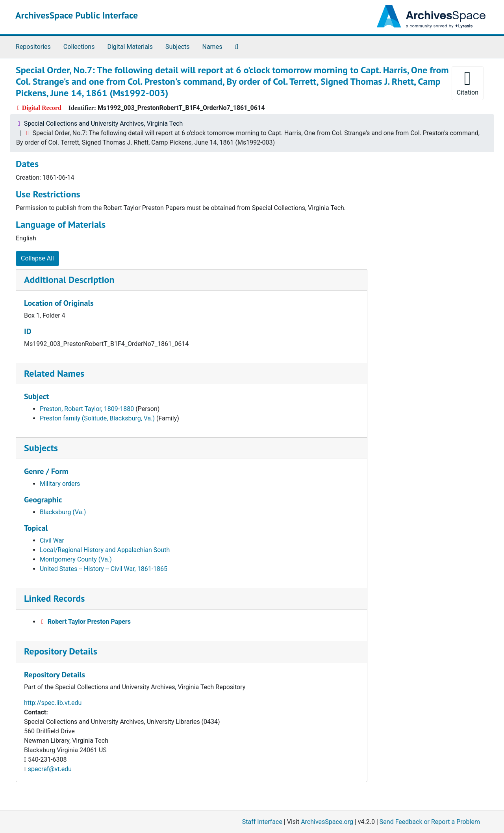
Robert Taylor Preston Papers (89, 622)
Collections (79, 47)
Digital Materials (130, 47)
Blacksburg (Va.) (63, 512)
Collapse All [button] (37, 258)
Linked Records (54, 598)
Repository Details (61, 651)
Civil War (52, 540)
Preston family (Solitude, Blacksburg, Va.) (97, 418)
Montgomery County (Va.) (76, 559)
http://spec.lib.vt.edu (53, 703)
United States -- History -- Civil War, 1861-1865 (104, 569)
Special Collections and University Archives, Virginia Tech (103, 124)
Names (212, 47)
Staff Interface (262, 822)
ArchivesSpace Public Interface (77, 15)
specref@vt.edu (50, 769)
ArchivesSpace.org (327, 822)
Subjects (177, 47)
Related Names (54, 373)
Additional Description (69, 280)
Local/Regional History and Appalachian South (105, 550)
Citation (468, 83)
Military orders (60, 484)
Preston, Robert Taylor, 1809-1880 (87, 409)
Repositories (33, 47)
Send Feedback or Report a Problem (430, 822)
